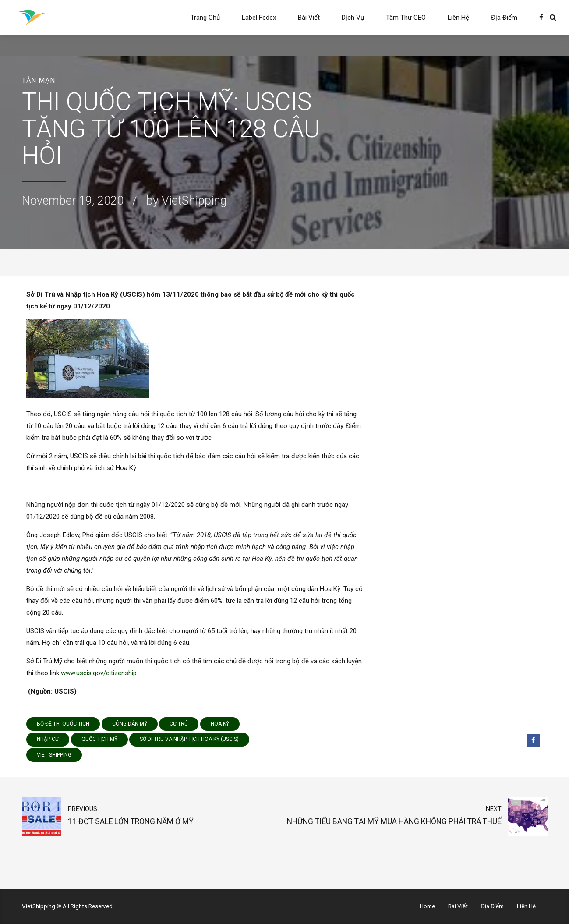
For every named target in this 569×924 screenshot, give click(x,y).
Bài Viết (309, 18)
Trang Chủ (205, 18)
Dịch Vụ (353, 18)
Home (427, 906)
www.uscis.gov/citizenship (99, 673)
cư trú (179, 724)
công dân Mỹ (130, 724)
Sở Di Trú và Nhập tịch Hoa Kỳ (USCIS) (189, 739)
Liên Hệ (458, 18)
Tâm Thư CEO (406, 18)
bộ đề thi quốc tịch (63, 724)
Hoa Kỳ (220, 724)
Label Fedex (259, 18)
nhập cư (48, 739)
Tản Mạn (39, 80)
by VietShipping (187, 201)
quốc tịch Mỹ (99, 739)
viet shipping (54, 755)
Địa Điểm (504, 18)
